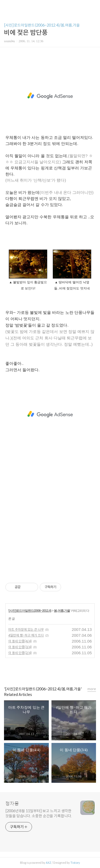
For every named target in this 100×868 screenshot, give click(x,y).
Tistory (75, 863)
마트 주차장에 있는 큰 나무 (26, 629)
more (92, 689)
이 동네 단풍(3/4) (20, 647)
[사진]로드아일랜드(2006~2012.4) (30, 611)
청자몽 (12, 804)
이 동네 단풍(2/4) (20, 653)
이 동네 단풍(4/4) (20, 641)
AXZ (49, 863)
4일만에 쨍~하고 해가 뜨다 (26, 635)
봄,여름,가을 (62, 611)
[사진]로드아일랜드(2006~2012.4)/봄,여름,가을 (42, 25)
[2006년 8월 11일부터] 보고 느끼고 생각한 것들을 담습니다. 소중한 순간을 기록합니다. (39, 813)
